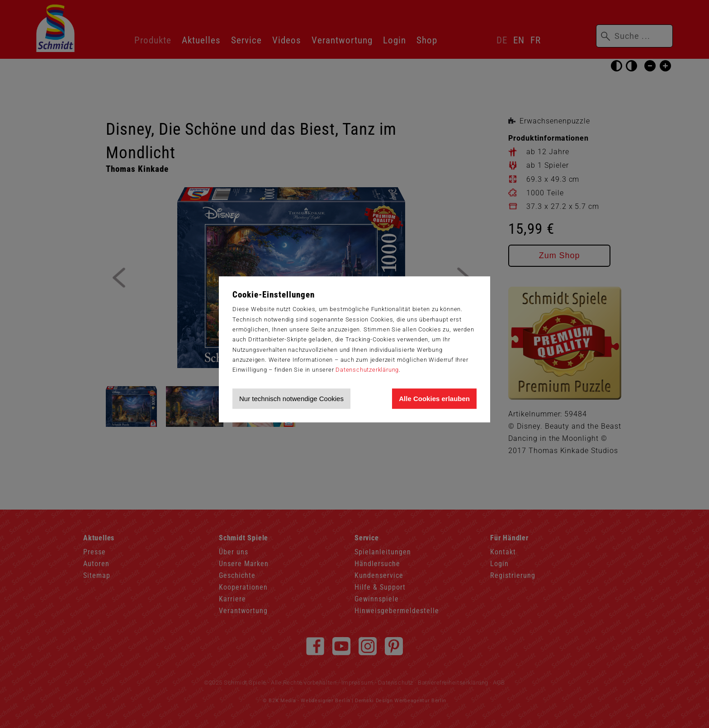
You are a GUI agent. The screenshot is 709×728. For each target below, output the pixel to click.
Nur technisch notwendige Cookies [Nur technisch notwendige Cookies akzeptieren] (291, 399)
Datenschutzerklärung (367, 370)
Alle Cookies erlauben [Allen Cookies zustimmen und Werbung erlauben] (434, 399)
